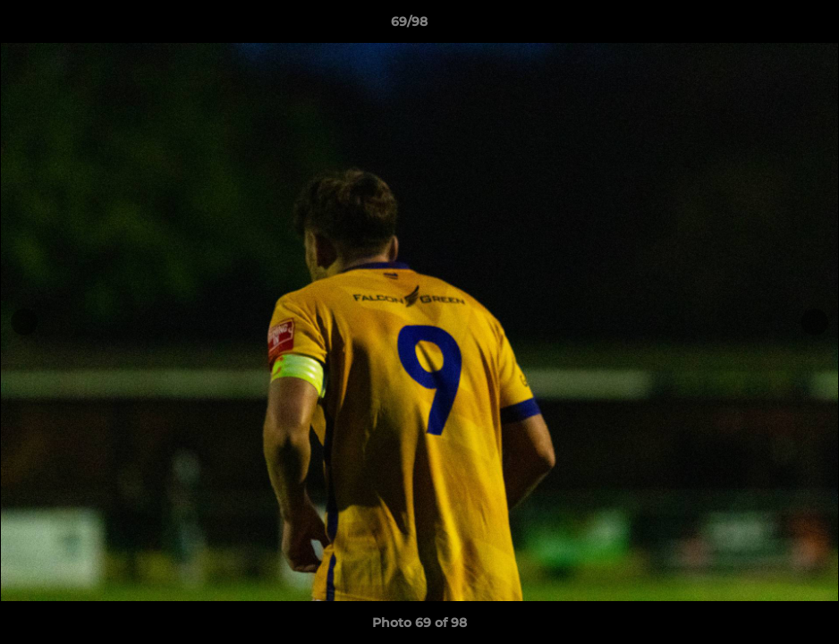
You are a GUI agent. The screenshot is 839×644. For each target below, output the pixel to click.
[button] (764, 26)
